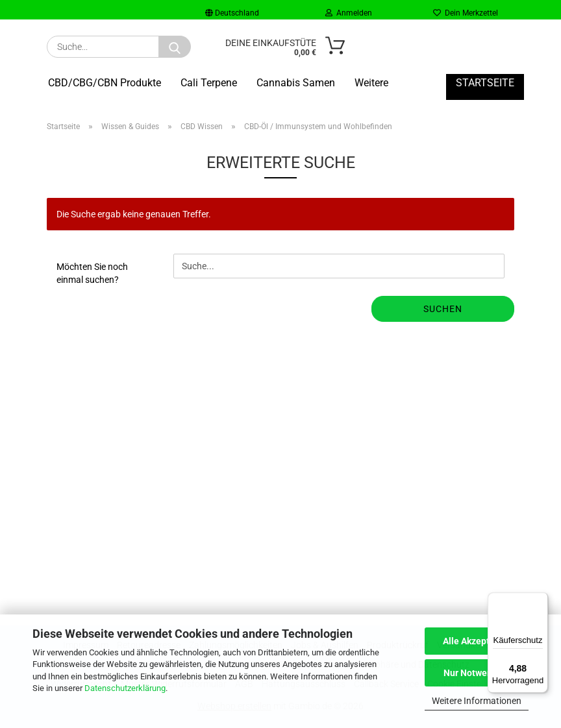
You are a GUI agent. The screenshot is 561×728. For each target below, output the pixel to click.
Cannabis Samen (296, 83)
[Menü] (540, 600)
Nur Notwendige (477, 673)
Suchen (443, 309)
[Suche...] (175, 47)
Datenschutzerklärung (125, 688)
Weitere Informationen (477, 701)
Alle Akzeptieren (477, 641)
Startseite (485, 83)
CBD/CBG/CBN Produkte (105, 83)
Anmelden (349, 13)
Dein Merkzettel (466, 13)
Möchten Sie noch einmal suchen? (92, 273)
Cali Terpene (209, 83)
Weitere (371, 83)
